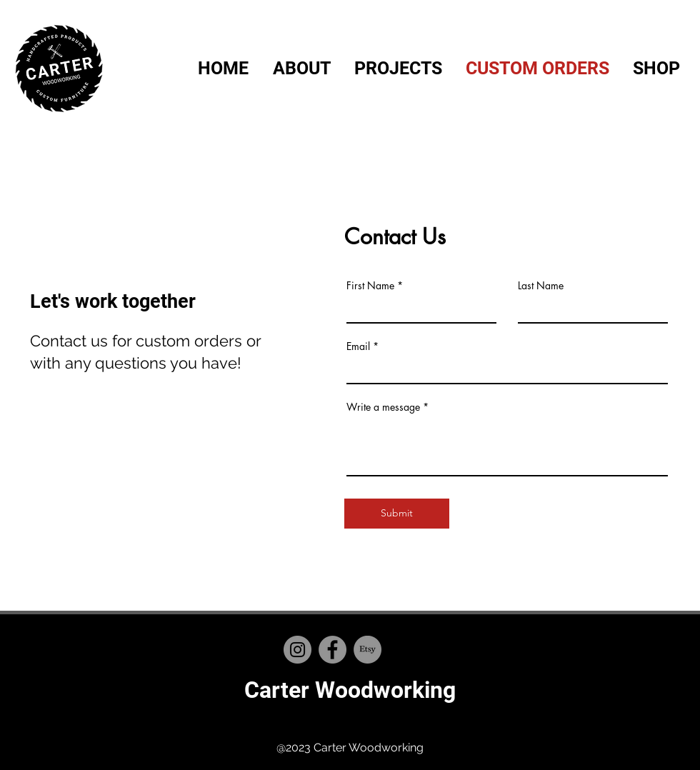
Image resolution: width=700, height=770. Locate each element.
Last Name (541, 286)
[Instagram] (297, 650)
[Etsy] (367, 650)
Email (358, 346)
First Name (370, 286)
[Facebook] (332, 650)
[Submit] (397, 514)
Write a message (383, 407)
